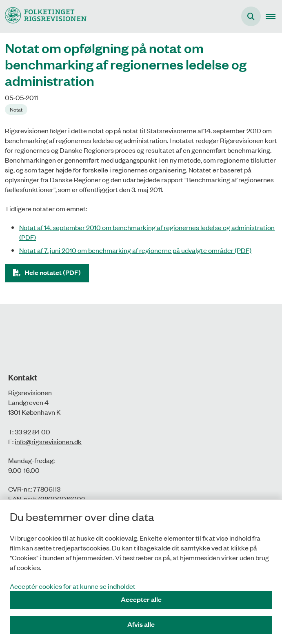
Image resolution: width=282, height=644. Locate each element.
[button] (274, 16)
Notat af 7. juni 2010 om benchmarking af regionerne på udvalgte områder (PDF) (135, 250)
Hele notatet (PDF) (53, 272)
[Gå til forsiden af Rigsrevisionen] (43, 16)
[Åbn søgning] (251, 16)
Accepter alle (141, 599)
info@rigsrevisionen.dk (48, 441)
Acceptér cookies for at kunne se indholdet (73, 586)
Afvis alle (141, 624)
